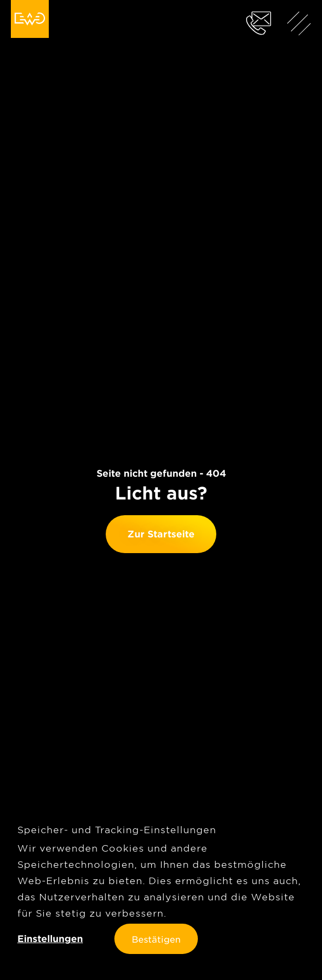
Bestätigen (156, 939)
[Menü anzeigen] (299, 23)
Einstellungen (50, 939)
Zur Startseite (161, 534)
